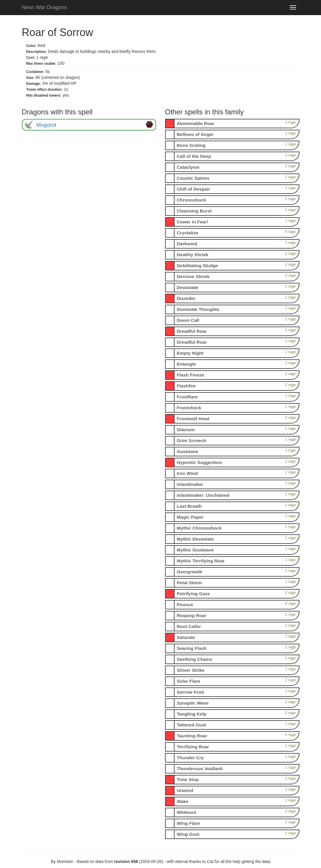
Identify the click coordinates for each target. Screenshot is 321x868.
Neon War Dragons (44, 7)
